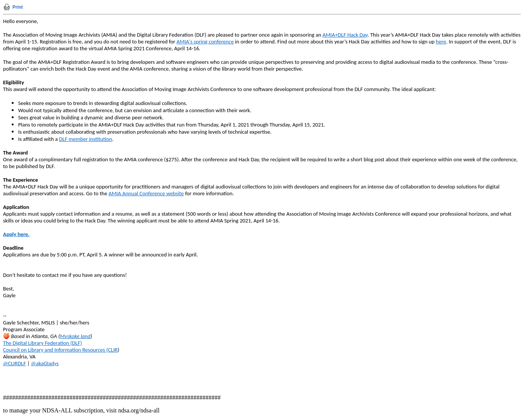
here (441, 42)
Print (18, 7)
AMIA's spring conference (205, 42)
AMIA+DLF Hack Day (345, 35)
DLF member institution (85, 139)
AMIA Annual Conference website (146, 193)
